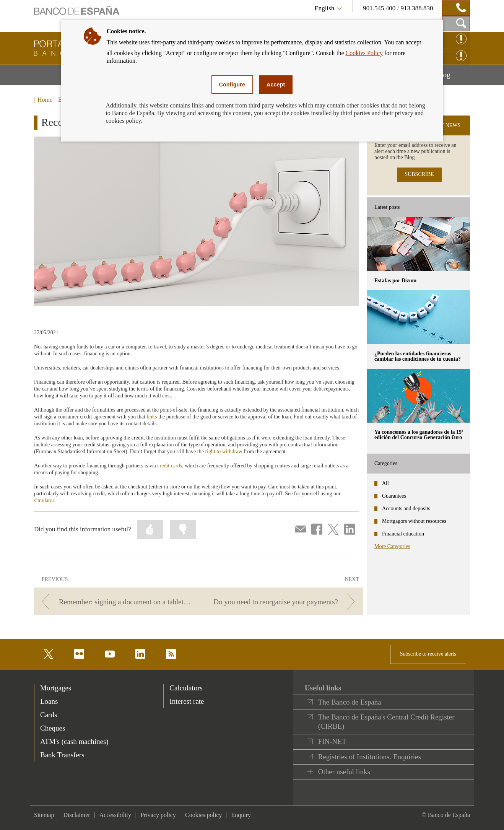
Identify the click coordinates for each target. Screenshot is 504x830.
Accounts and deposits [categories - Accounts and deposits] (406, 509)
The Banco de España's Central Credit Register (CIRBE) (386, 722)
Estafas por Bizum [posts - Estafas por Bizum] (395, 281)
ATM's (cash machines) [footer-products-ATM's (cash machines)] (74, 741)
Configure (232, 85)
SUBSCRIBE (419, 174)
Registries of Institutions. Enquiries (370, 757)
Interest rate (187, 701)
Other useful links (344, 772)
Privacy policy (158, 815)
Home (45, 100)
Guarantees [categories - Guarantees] (394, 496)
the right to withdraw (220, 452)
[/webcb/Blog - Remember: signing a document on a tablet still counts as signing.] (115, 602)
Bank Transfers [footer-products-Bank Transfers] (62, 755)
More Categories (392, 546)
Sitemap (44, 815)
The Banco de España (350, 702)
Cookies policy (203, 815)
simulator (44, 500)
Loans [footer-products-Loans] (49, 701)
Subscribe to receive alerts (428, 654)
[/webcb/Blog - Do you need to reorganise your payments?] (282, 602)
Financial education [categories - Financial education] (403, 534)
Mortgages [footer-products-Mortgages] (56, 688)
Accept (276, 85)
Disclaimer (76, 815)
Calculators (186, 688)
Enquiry (241, 815)
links (152, 417)
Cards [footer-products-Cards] (49, 715)
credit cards (170, 466)
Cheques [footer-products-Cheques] (53, 728)
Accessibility (115, 815)
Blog (453, 78)
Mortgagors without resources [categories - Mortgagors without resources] (414, 521)
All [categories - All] (385, 483)
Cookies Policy (364, 53)
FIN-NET (332, 741)
